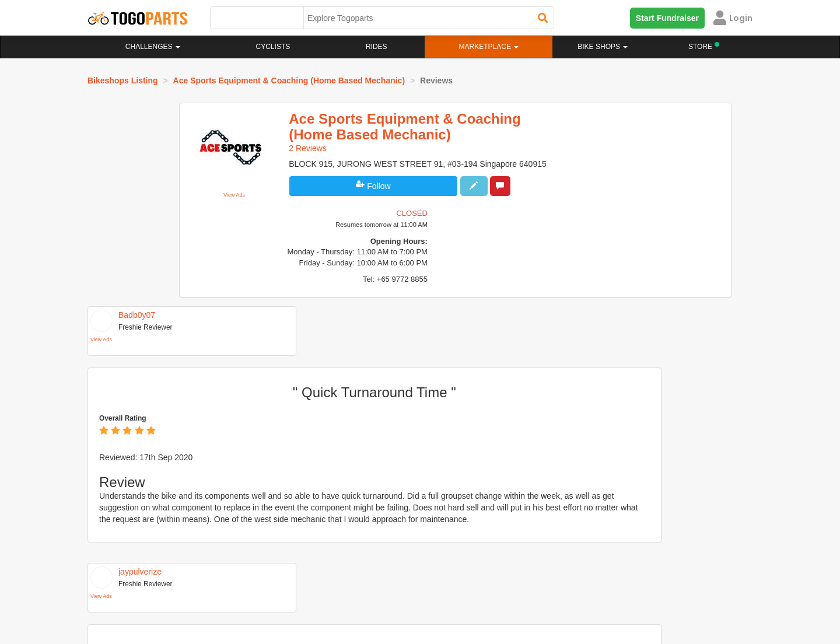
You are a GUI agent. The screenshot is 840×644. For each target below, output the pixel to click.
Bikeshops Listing (123, 80)
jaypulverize (140, 430)
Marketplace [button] (489, 47)
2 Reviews (320, 148)
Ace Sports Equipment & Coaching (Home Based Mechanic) (289, 80)
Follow (378, 198)
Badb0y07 (137, 235)
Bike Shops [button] (603, 47)
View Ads (251, 194)
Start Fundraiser (667, 18)
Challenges (153, 47)
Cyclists (273, 47)
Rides (377, 47)
